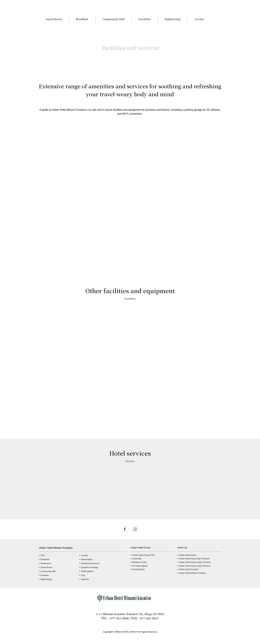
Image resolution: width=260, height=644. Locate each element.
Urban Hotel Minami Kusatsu (192, 573)
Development (138, 569)
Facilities (45, 575)
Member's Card (139, 562)
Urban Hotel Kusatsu (189, 569)
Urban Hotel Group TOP (144, 555)
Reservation (87, 559)
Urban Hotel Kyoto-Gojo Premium (195, 566)
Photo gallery (87, 571)
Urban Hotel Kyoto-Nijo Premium (194, 559)
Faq (83, 575)
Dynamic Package (90, 567)
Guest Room (46, 567)
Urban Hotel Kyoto (188, 555)
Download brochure (90, 563)
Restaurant (46, 563)
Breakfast (45, 559)
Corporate (137, 559)
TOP (43, 555)
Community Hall (48, 571)
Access (84, 555)
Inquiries (85, 579)
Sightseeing (46, 579)
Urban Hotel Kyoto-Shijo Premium (195, 562)
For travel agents (140, 566)
